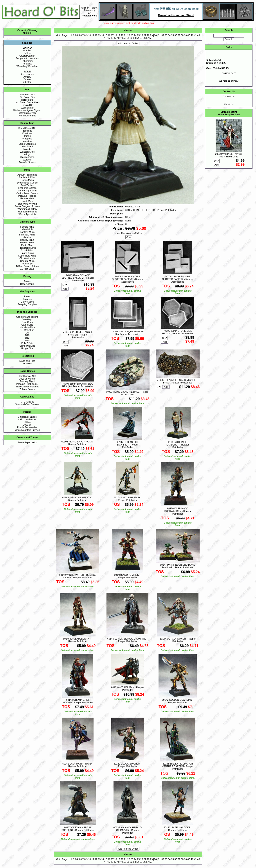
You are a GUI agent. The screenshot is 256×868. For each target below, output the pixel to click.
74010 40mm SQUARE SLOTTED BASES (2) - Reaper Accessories (78, 278)
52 (131, 38)
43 (198, 35)
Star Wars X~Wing (27, 204)
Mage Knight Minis (27, 191)
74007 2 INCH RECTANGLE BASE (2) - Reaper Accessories (78, 335)
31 (159, 35)
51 (128, 38)
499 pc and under (27, 419)
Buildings (27, 131)
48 (118, 38)
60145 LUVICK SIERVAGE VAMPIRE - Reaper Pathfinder (128, 640)
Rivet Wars (27, 201)
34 (169, 35)
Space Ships (27, 253)
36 (176, 35)
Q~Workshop (27, 330)
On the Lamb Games (27, 193)
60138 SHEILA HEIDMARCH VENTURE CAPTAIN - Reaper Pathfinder (178, 766)
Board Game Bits (27, 128)
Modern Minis (27, 242)
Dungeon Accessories (27, 58)
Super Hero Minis (27, 256)
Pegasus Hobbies (27, 196)
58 (151, 38)
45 (108, 38)
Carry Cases (27, 302)
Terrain (27, 136)
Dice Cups (27, 322)
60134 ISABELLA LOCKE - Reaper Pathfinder (178, 829)
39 (186, 35)
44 (105, 38)
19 (119, 35)
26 (142, 35)
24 (135, 35)
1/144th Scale (27, 269)
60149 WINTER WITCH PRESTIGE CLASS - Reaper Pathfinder (78, 576)
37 (179, 35)
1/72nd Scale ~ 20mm (27, 266)
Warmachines (27, 157)
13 (99, 35)
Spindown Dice (27, 346)
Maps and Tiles (27, 361)
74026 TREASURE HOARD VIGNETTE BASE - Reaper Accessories (178, 381)
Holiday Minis (27, 240)
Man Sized (27, 146)
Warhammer (27, 108)
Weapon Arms (27, 152)
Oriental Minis (27, 261)
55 (141, 38)
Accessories (27, 74)
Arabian (27, 50)
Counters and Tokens (27, 317)
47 (115, 38)
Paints (27, 296)
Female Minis (27, 227)
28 (148, 35)
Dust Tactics (27, 185)
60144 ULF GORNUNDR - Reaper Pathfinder (178, 640)
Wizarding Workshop (27, 66)
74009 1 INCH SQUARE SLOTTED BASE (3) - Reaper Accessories (127, 279)
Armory (27, 77)
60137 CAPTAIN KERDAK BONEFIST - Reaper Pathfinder (78, 829)
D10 (27, 335)
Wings (27, 154)
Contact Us (229, 96)
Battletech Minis (27, 177)
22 (129, 35)
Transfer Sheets (27, 162)
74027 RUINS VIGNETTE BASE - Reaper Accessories (128, 393)
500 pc (27, 422)
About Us (229, 104)
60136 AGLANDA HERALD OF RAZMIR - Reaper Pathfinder (128, 830)
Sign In (85, 8)
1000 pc (27, 425)
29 (151, 35)
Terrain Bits (27, 105)
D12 (27, 338)
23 (132, 35)
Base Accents (27, 284)
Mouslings (27, 264)
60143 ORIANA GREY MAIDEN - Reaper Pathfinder (78, 701)
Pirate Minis (27, 245)
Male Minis (27, 229)
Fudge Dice (27, 348)
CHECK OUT (229, 73)
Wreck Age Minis (27, 214)
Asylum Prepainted (27, 175)
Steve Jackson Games (27, 387)
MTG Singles (27, 402)
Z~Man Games (27, 389)
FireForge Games (27, 188)
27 (145, 35)
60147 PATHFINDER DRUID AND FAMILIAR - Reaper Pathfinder (178, 566)
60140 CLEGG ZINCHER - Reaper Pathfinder (127, 765)
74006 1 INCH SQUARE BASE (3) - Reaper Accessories (127, 333)
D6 (27, 333)
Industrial (27, 82)
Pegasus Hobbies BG (27, 384)
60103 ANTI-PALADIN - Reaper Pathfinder (127, 689)
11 (93, 35)
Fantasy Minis (27, 232)
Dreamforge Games (27, 183)
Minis (26, 33)
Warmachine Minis (27, 212)
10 (90, 35)
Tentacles (27, 64)
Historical (27, 237)
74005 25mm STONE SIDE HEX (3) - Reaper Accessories (178, 332)
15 (106, 35)
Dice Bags (27, 319)
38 (182, 35)
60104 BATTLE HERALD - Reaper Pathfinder (127, 499)
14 (103, 35)
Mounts (27, 149)
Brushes (27, 299)
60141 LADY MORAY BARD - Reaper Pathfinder (78, 765)
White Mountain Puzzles (27, 430)
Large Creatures (27, 144)
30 (155, 35)
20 (122, 35)
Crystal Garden (27, 56)
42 (195, 35)
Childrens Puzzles (27, 417)
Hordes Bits (27, 100)
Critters (27, 53)
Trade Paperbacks (27, 442)
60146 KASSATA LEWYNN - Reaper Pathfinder (78, 640)
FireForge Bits (27, 97)
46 (112, 38)
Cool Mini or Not (27, 376)
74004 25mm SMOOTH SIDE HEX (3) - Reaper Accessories (78, 385)
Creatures (27, 133)
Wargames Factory (27, 209)
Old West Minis (27, 258)
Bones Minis (27, 180)
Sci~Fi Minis (27, 250)
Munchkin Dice (27, 327)
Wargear (27, 160)
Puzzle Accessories (27, 427)
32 (163, 35)
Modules (27, 364)
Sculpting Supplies (27, 304)
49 (121, 38)
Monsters (27, 141)
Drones (27, 79)
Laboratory (27, 61)
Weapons (27, 139)
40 (189, 35)
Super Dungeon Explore (27, 206)
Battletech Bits (27, 94)
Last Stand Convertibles (27, 102)
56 (144, 38)
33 (166, 35)
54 (138, 38)
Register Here (89, 16)
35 (173, 35)
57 (148, 38)
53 (135, 38)
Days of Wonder (27, 379)
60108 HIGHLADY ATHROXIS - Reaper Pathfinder (78, 443)
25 (138, 35)
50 (125, 38)
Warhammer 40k (27, 113)
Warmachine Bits (27, 116)
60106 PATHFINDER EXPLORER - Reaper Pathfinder (178, 445)
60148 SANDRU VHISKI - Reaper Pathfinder (128, 576)
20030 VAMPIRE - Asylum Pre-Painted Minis (229, 155)
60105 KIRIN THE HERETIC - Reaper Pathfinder (78, 499)
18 (115, 35)
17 (112, 35)
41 (192, 35)
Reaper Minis (27, 198)
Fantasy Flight (27, 381)
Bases (27, 281)
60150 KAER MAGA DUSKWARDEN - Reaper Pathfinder (178, 511)
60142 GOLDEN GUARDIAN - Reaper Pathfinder (178, 701)
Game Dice (27, 325)
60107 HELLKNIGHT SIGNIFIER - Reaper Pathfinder (128, 445)
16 (109, 35)
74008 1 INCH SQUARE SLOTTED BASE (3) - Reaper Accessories (178, 279)
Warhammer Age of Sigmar (27, 110)
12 (96, 35)
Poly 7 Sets (27, 343)
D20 (27, 340)
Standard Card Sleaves (27, 404)
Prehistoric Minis (27, 248)
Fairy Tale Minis (27, 235)
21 (125, 35)
